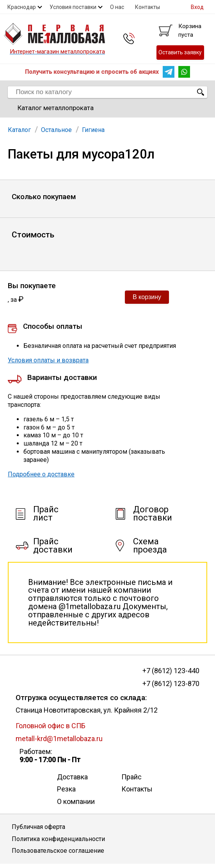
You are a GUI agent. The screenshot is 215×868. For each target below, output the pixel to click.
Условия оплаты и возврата (48, 360)
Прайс (131, 777)
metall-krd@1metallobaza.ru (59, 739)
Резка (66, 789)
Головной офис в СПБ (51, 726)
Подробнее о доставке (41, 474)
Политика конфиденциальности (58, 839)
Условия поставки (73, 7)
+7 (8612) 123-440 (171, 671)
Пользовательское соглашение (58, 851)
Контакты (147, 7)
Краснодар (22, 7)
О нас (117, 7)
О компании (76, 801)
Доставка (72, 777)
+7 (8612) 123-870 (171, 684)
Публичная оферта (38, 827)
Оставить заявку (180, 52)
